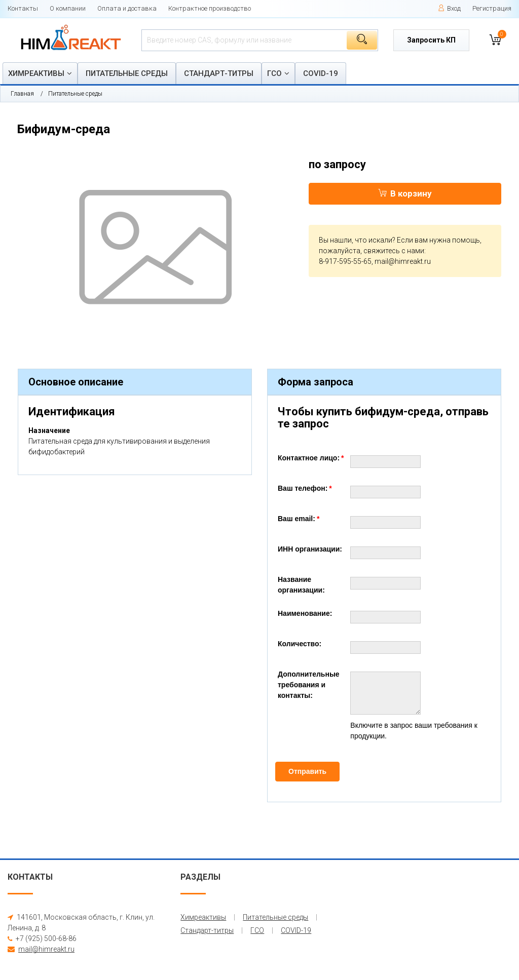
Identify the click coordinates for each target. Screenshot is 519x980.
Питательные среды (127, 73)
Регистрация (492, 8)
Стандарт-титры (219, 73)
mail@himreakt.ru (403, 261)
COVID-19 (321, 73)
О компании (68, 8)
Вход (449, 8)
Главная (22, 94)
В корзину (405, 193)
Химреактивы (36, 73)
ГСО (274, 73)
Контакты (23, 8)
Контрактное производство (210, 8)
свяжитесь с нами (394, 251)
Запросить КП (431, 40)
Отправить (307, 771)
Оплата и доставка (127, 8)
